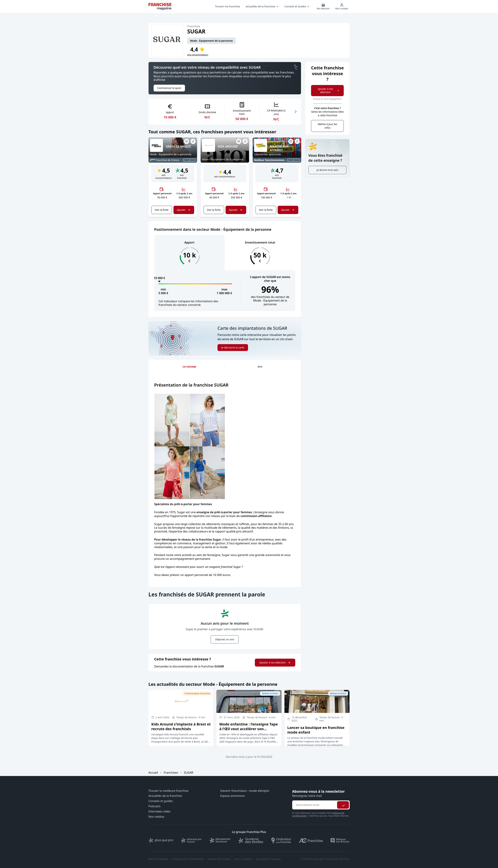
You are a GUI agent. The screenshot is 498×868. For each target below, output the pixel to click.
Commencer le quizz (169, 88)
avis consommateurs (198, 55)
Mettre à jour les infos (327, 126)
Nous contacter (244, 859)
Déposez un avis (225, 639)
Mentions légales (159, 859)
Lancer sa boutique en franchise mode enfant (316, 730)
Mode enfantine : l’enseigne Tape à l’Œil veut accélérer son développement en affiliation (249, 729)
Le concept (189, 367)
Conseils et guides (161, 801)
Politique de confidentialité (188, 859)
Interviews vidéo (160, 811)
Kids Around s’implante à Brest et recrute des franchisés (181, 726)
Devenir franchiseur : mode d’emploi (245, 791)
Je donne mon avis (327, 170)
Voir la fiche (162, 210)
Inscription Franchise (269, 859)
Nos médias (156, 817)
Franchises (171, 773)
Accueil (153, 773)
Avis (260, 367)
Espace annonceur (233, 796)
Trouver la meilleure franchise (169, 791)
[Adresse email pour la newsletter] (314, 805)
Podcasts (155, 806)
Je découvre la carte (233, 347)
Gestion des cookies (219, 859)
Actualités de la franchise (165, 796)
